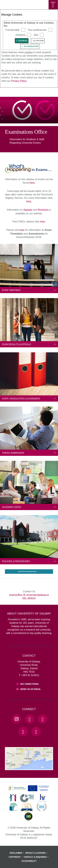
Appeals (28, 210)
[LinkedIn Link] (23, 731)
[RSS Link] (36, 731)
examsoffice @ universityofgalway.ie (29, 595)
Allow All (23, 41)
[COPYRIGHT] (16, 857)
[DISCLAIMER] (17, 853)
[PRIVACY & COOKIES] (37, 853)
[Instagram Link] (17, 719)
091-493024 (29, 598)
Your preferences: (37, 30)
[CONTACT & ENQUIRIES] (37, 857)
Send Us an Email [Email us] (31, 689)
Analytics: (21, 35)
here (43, 222)
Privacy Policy (19, 81)
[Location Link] (29, 768)
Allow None (39, 41)
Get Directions (29, 684)
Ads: (36, 35)
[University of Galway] (16, 93)
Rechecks (43, 210)
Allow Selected (31, 46)
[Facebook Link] (30, 719)
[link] (28, 788)
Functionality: (13, 30)
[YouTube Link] (43, 719)
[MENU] (53, 5)
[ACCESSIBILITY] (29, 861)
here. (32, 183)
